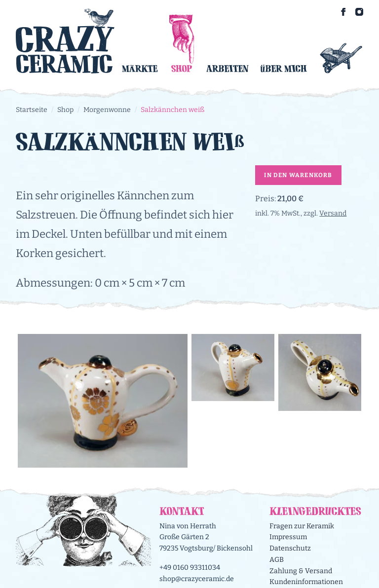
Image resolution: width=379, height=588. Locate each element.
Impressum (288, 537)
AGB (277, 560)
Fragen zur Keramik (302, 526)
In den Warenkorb (298, 175)
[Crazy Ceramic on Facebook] (343, 12)
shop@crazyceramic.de (197, 579)
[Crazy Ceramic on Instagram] (359, 12)
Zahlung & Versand (301, 571)
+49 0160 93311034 (190, 568)
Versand (333, 213)
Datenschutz (290, 548)
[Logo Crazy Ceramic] (65, 41)
